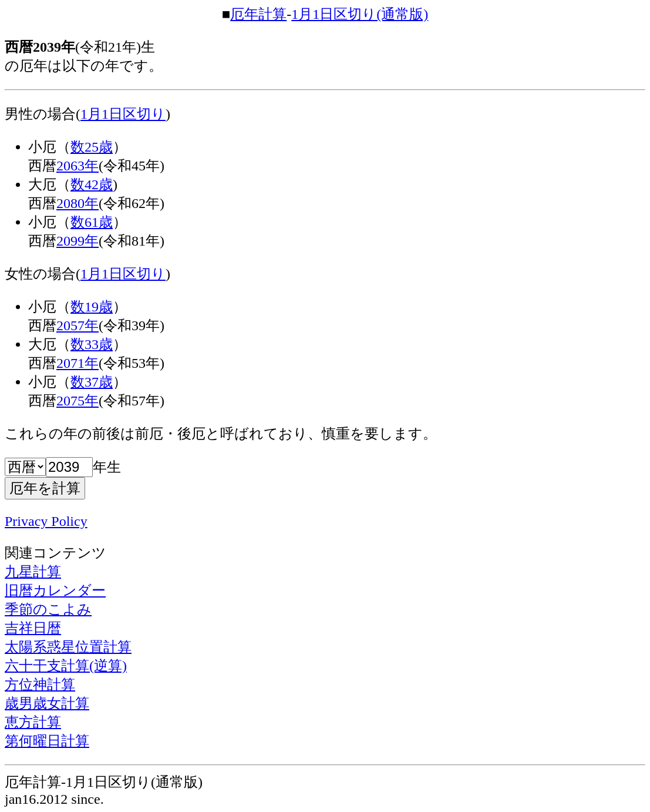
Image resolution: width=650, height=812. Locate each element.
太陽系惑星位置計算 (68, 647)
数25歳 (92, 147)
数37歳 (92, 382)
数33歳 (92, 344)
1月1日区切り (123, 114)
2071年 (78, 363)
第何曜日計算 (47, 741)
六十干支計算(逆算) (66, 666)
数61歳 (92, 222)
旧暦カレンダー (55, 590)
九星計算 (33, 572)
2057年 (78, 326)
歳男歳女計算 (47, 703)
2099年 (78, 241)
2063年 (78, 166)
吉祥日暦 (33, 628)
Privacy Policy (46, 521)
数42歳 (92, 184)
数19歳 (92, 307)
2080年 (78, 203)
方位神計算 (40, 685)
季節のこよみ (48, 609)
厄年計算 (258, 14)
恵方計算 (33, 722)
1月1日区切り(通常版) (360, 14)
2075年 (78, 401)
